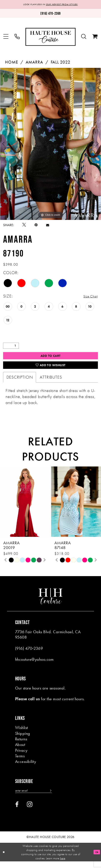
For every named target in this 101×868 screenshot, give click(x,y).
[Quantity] (11, 347)
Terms (20, 761)
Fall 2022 (61, 63)
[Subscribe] (61, 797)
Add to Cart (51, 358)
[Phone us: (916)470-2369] (50, 14)
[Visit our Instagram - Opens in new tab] (30, 811)
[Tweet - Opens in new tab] (24, 226)
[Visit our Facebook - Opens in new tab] (17, 811)
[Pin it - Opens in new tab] (36, 226)
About (20, 750)
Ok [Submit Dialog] (96, 859)
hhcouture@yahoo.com (34, 665)
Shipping (23, 739)
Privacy (21, 756)
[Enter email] (39, 797)
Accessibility (26, 767)
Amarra (34, 63)
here (63, 865)
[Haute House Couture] (50, 38)
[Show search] (84, 38)
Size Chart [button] (88, 297)
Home (11, 63)
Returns (21, 744)
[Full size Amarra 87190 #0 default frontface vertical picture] (50, 145)
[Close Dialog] (4, 859)
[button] (6, 38)
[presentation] (25, 507)
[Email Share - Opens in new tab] (48, 226)
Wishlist (22, 733)
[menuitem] (6, 38)
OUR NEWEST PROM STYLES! (64, 5)
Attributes (51, 382)
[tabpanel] (50, 145)
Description (20, 382)
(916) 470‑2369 (29, 654)
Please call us (28, 704)
